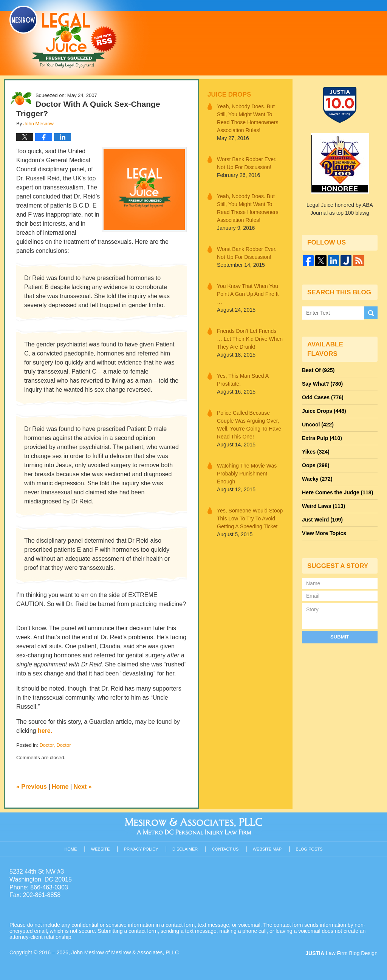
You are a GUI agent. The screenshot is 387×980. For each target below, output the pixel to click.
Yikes (316, 452)
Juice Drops (229, 95)
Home (60, 787)
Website (101, 849)
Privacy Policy (141, 849)
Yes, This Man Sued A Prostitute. (243, 380)
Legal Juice (63, 37)
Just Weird (322, 520)
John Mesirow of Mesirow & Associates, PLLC (125, 952)
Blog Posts (309, 849)
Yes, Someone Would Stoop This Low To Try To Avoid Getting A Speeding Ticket (250, 518)
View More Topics (324, 533)
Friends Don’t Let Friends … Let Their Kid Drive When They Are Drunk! (250, 339)
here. (45, 731)
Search (371, 313)
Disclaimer (185, 849)
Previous (32, 787)
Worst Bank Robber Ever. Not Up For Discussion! (247, 163)
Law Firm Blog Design (341, 953)
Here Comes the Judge (337, 492)
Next (83, 787)
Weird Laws (324, 506)
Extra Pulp (322, 438)
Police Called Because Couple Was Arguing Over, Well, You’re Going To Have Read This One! (249, 425)
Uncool (318, 425)
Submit (340, 637)
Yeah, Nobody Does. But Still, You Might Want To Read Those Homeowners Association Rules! (248, 118)
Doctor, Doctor (55, 745)
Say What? (322, 384)
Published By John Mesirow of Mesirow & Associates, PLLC (282, 37)
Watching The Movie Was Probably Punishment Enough (247, 474)
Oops (316, 465)
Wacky (317, 479)
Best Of (318, 370)
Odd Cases (323, 397)
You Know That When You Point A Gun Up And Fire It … (248, 294)
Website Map (267, 849)
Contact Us (225, 849)
